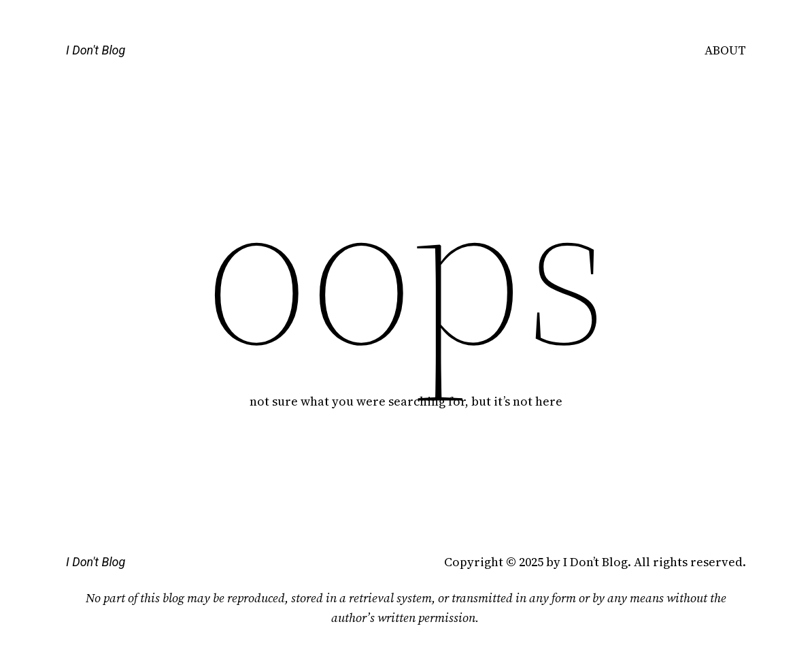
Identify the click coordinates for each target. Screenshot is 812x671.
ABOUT (725, 50)
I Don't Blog (96, 50)
